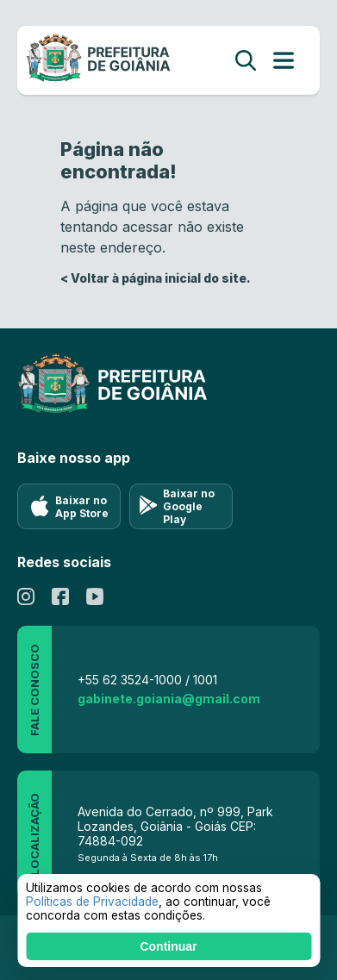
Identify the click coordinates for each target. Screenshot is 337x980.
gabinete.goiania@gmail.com (169, 699)
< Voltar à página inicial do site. (156, 278)
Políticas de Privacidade (92, 902)
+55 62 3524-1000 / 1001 (147, 680)
